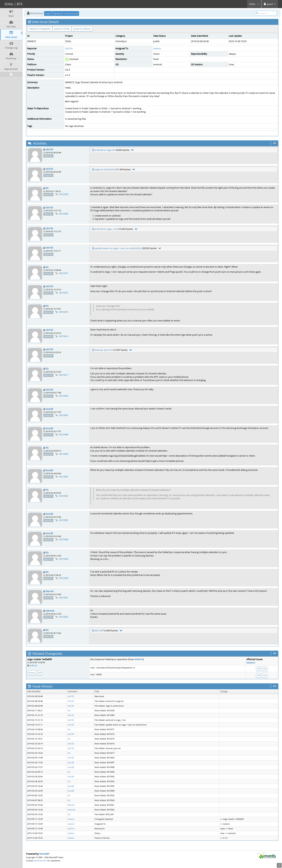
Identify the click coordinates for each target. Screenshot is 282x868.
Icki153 (69, 48)
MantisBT (44, 854)
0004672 (139, 659)
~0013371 (63, 273)
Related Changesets (40, 29)
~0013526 (63, 559)
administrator (40, 861)
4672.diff (99, 630)
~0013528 (63, 578)
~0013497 (63, 415)
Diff (40, 673)
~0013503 (63, 496)
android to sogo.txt (105, 150)
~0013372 (63, 293)
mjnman (50, 611)
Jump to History (82, 29)
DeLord (49, 591)
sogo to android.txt (105, 169)
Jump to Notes (62, 29)
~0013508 (63, 539)
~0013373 (63, 312)
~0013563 (63, 617)
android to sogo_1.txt (106, 229)
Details (32, 673)
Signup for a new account (65, 13)
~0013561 (63, 598)
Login (48, 13)
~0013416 (63, 336)
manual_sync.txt (103, 350)
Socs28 (49, 409)
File (265, 669)
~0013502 (63, 477)
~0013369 (63, 214)
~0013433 (63, 396)
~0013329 (63, 194)
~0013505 (63, 520)
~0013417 (63, 375)
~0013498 (63, 434)
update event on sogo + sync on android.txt (118, 248)
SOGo (254, 4)
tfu (47, 188)
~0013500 (63, 454)
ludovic (157, 48)
